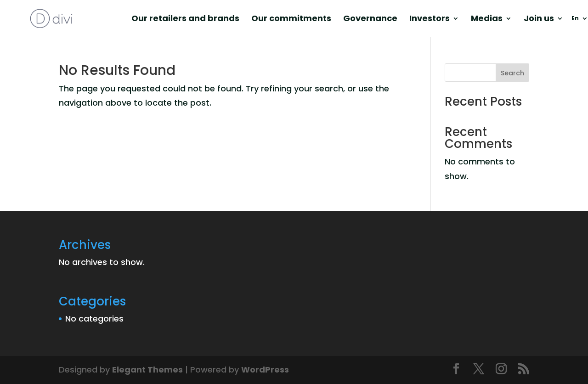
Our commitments (291, 20)
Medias (487, 20)
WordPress (265, 370)
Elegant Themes (147, 370)
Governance (370, 20)
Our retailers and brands (185, 20)
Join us (539, 20)
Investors (430, 20)
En (575, 19)
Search (512, 73)
